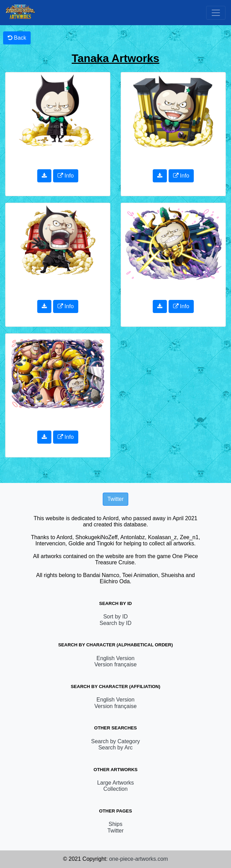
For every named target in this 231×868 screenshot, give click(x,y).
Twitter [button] (115, 499)
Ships (115, 824)
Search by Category (115, 741)
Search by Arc (115, 748)
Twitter (115, 831)
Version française (116, 664)
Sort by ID (115, 617)
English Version (115, 658)
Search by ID (115, 623)
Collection (115, 789)
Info (66, 176)
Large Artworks (116, 783)
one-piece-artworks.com (138, 859)
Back (17, 38)
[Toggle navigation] (216, 13)
